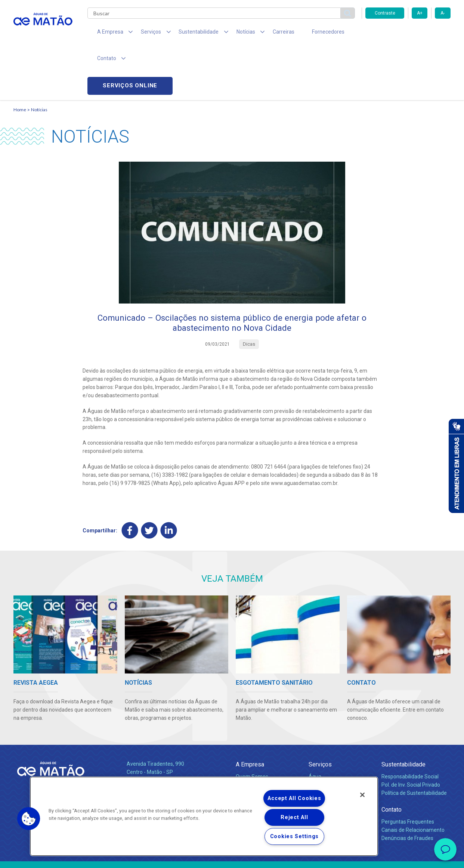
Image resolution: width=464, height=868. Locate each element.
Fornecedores (301, 34)
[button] (29, 819)
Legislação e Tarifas (332, 744)
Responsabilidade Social (410, 727)
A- (443, 13)
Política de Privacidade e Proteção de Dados (232, 857)
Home (20, 58)
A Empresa (250, 715)
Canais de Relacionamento (413, 781)
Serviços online (408, 34)
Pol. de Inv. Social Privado (411, 735)
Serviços (320, 715)
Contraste (385, 13)
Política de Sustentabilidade (414, 744)
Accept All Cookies (294, 798)
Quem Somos (252, 727)
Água (315, 727)
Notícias (39, 58)
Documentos (324, 760)
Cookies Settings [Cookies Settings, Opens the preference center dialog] (295, 836)
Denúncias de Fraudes (407, 789)
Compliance (250, 735)
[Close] (362, 795)
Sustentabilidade (403, 715)
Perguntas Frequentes (408, 772)
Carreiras (262, 34)
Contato (392, 760)
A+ (420, 13)
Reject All (294, 817)
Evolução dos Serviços (335, 752)
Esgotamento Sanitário (336, 735)
